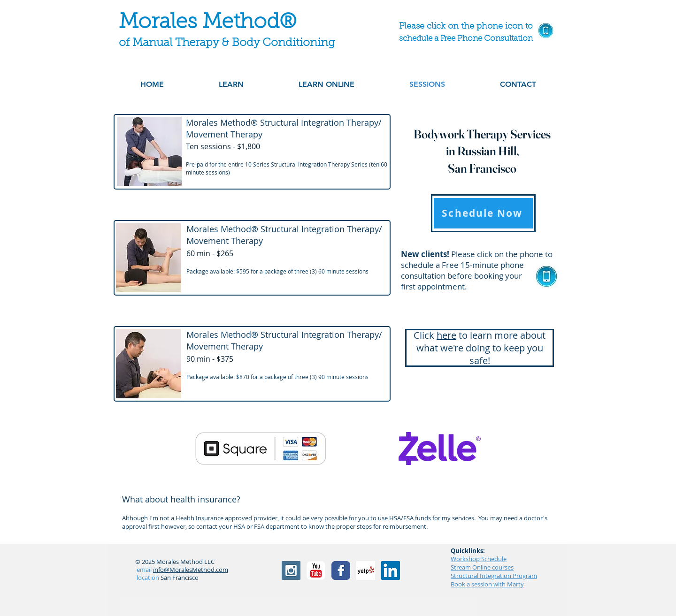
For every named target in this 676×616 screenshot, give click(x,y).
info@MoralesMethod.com (191, 570)
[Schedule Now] (483, 213)
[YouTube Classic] (316, 570)
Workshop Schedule (479, 559)
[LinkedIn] (391, 570)
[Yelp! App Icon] (366, 570)
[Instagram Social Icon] (291, 570)
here (446, 335)
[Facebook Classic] (341, 570)
